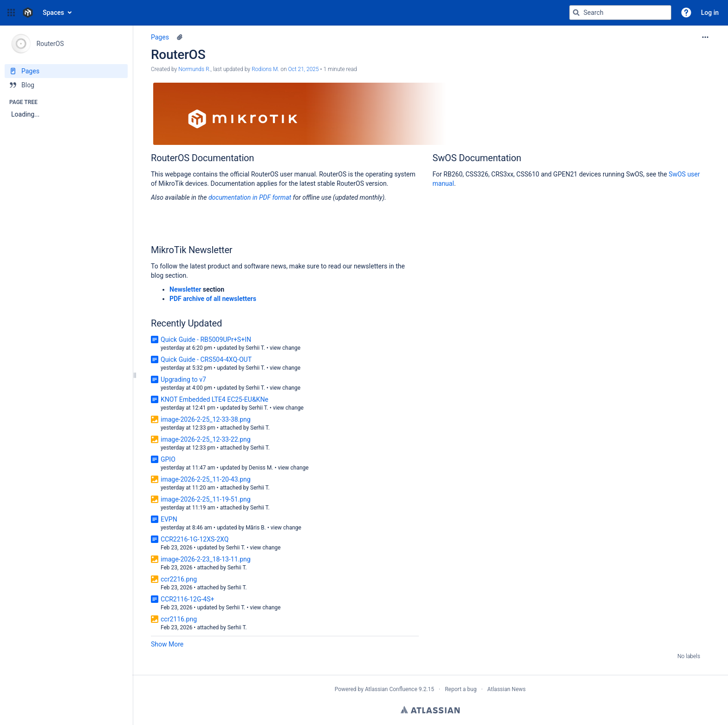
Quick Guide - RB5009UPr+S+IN (206, 340)
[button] (11, 13)
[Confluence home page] (28, 13)
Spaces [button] (53, 13)
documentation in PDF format (251, 197)
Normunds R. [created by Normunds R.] (194, 69)
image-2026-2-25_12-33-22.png (206, 439)
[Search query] (620, 13)
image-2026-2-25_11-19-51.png (206, 499)
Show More (167, 644)
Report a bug (461, 689)
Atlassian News (507, 689)
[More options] (705, 37)
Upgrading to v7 (183, 379)
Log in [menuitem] (710, 13)
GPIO (168, 459)
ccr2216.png (179, 579)
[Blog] (66, 85)
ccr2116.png (179, 619)
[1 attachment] (180, 37)
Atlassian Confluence (391, 689)
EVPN (169, 519)
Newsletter (185, 289)
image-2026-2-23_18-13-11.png (206, 559)
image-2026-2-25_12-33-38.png (206, 419)
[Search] (576, 13)
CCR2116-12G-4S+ (187, 599)
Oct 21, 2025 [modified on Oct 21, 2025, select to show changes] (303, 69)
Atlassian (430, 710)
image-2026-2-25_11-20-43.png (206, 479)
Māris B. (256, 528)
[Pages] (66, 71)
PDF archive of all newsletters (213, 299)
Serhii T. (255, 348)
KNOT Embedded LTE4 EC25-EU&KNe (214, 399)
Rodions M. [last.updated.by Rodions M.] (265, 69)
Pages (160, 37)
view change (285, 348)
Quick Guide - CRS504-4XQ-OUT (206, 359)
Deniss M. (261, 468)
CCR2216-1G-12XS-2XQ (195, 539)
